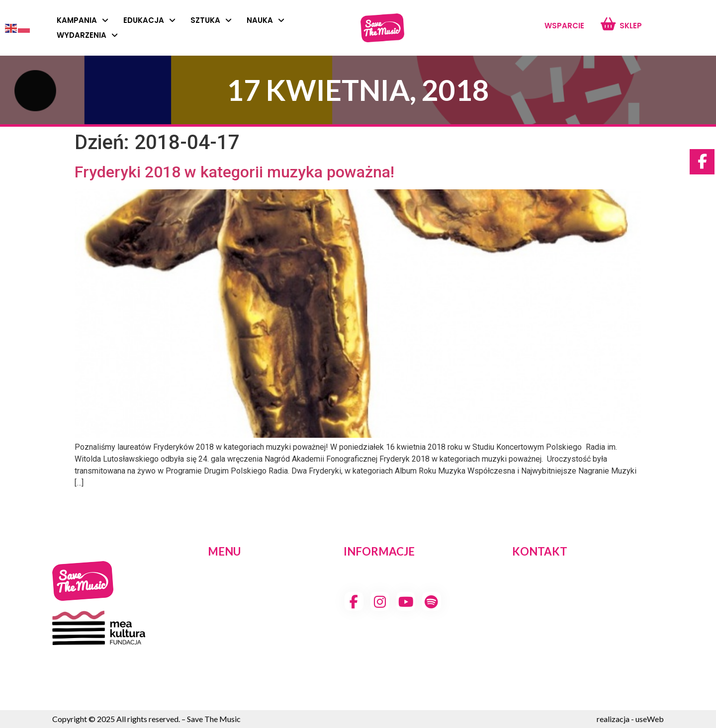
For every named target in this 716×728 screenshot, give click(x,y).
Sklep (631, 26)
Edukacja (149, 20)
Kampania (83, 20)
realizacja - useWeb (630, 719)
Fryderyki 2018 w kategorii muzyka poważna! (234, 172)
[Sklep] (608, 24)
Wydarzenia (87, 35)
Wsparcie (564, 26)
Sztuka (211, 20)
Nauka (266, 20)
